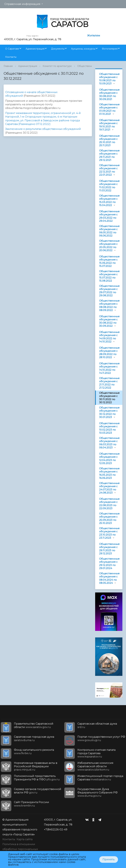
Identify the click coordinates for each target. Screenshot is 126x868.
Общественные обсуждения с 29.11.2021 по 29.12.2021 (109, 155)
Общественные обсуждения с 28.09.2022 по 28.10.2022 (109, 353)
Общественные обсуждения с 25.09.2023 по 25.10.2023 (109, 518)
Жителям (94, 36)
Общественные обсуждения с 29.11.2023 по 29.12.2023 (109, 549)
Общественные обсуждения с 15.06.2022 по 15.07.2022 (109, 261)
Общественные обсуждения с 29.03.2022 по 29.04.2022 (109, 216)
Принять (109, 859)
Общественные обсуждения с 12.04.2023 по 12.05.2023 (109, 459)
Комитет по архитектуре (57, 66)
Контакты (11, 57)
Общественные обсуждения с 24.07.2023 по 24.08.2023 (109, 488)
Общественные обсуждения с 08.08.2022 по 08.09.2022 (109, 305)
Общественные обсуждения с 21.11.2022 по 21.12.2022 (109, 383)
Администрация (35, 49)
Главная (8, 66)
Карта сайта (25, 839)
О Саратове (12, 49)
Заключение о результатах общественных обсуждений (43, 129)
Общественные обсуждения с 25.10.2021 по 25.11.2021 (109, 141)
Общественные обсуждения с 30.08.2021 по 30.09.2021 (109, 95)
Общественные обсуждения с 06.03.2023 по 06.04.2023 (109, 443)
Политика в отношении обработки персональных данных (20, 849)
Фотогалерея (110, 49)
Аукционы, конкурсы (83, 49)
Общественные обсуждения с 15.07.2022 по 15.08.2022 (109, 276)
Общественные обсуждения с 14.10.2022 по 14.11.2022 (109, 368)
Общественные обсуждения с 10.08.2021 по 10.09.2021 (109, 79)
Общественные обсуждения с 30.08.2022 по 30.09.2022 (109, 321)
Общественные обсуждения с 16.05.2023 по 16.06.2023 (109, 473)
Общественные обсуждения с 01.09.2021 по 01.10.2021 (109, 109)
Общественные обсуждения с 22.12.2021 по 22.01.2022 (109, 170)
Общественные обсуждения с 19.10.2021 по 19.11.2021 (109, 125)
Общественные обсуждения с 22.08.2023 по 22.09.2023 (109, 504)
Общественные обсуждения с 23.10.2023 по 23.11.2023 (109, 533)
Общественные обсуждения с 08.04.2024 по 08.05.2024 (109, 578)
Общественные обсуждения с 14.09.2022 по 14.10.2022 (109, 337)
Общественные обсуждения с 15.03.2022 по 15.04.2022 (109, 200)
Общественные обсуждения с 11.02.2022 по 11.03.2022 (109, 186)
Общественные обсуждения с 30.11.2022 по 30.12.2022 (109, 398)
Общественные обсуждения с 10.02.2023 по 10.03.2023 (109, 428)
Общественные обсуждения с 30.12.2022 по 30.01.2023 (109, 412)
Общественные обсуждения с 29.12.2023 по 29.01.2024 (109, 564)
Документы (58, 49)
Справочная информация (22, 4)
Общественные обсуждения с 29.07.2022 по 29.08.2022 (109, 291)
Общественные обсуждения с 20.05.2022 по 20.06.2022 (109, 246)
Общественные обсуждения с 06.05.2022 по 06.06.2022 (109, 231)
